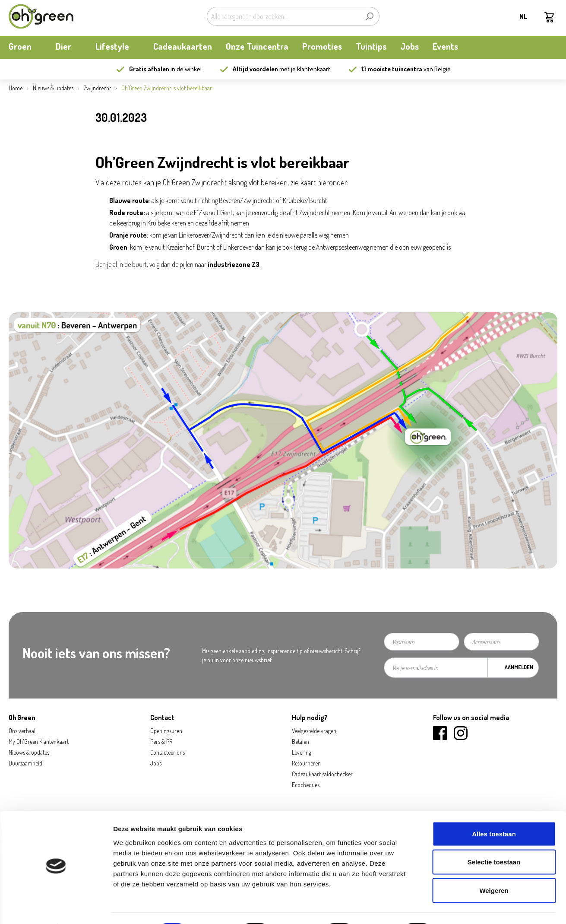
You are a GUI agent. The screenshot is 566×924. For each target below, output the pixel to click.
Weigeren (494, 867)
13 (392, 69)
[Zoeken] (369, 16)
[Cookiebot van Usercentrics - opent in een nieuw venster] (56, 907)
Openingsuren (166, 731)
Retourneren (306, 763)
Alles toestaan (494, 811)
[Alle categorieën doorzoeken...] (283, 16)
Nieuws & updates (29, 752)
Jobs (156, 763)
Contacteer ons (168, 752)
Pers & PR (161, 741)
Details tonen (466, 907)
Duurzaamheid (25, 763)
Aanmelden (519, 667)
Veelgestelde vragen (314, 731)
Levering (302, 752)
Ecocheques (306, 785)
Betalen (300, 741)
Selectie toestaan (494, 839)
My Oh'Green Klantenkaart (39, 741)
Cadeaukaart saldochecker (322, 774)
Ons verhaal (22, 731)
